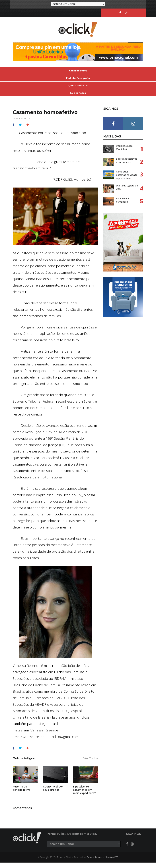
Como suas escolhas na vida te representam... (127, 180)
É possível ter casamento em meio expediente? (84, 795)
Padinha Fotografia (78, 83)
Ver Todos (91, 764)
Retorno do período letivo (21, 794)
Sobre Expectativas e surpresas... (127, 166)
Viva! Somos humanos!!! (123, 205)
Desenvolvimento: (102, 863)
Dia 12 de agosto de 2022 (127, 193)
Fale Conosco (78, 98)
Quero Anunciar (78, 91)
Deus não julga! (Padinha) (125, 153)
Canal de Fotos (78, 76)
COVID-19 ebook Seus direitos (53, 794)
